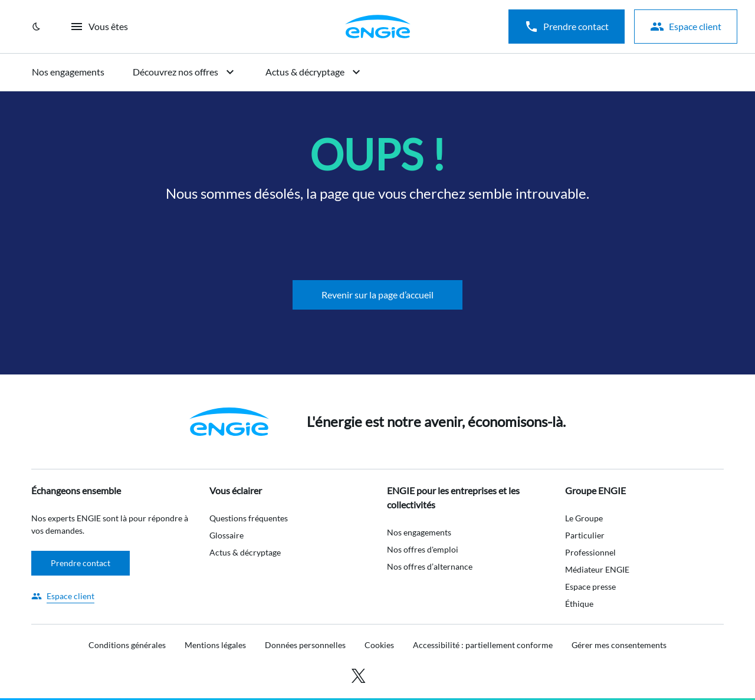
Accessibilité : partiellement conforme (483, 645)
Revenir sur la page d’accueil (377, 295)
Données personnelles (305, 645)
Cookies (379, 645)
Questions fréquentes (249, 518)
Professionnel (590, 552)
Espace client (686, 27)
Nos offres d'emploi (423, 549)
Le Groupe (584, 518)
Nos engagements (68, 72)
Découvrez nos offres (185, 72)
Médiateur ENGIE (597, 569)
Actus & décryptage (314, 72)
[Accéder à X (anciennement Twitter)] (358, 675)
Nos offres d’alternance (430, 566)
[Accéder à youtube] (403, 675)
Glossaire (226, 535)
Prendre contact (567, 27)
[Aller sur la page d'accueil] (377, 27)
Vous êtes (99, 27)
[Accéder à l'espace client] (63, 596)
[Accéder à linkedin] (385, 675)
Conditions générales (127, 645)
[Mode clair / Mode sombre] (37, 27)
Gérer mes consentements (619, 645)
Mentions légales (215, 645)
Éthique (579, 604)
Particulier (585, 535)
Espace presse (590, 586)
